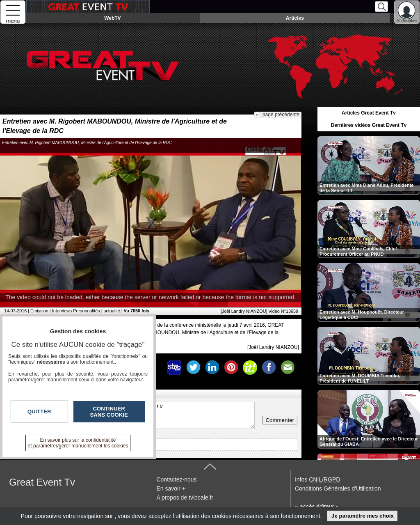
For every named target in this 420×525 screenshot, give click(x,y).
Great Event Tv (42, 482)
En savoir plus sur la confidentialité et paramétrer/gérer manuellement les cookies (78, 443)
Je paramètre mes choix (363, 516)
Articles (295, 18)
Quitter (39, 412)
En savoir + (171, 488)
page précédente (281, 115)
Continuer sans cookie (109, 412)
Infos (317, 479)
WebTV (112, 18)
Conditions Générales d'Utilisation (338, 488)
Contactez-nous (176, 479)
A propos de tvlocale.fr (185, 497)
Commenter (280, 420)
